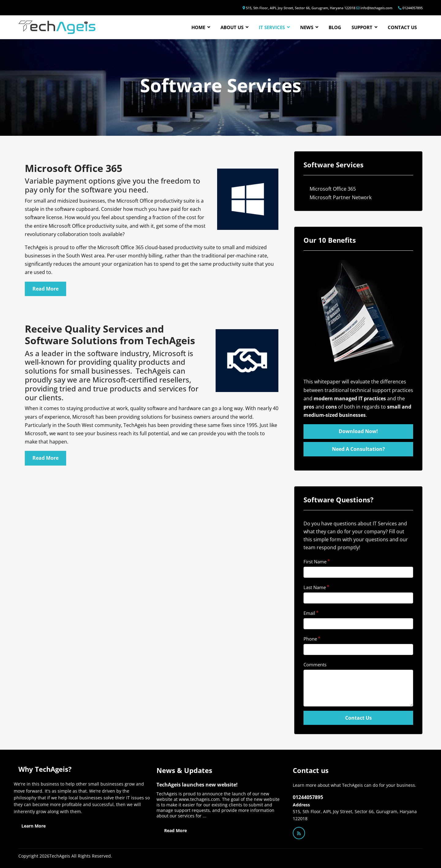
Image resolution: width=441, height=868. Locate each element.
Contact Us (358, 718)
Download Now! (358, 431)
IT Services (272, 27)
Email (309, 613)
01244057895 (413, 8)
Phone (310, 639)
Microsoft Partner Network (341, 197)
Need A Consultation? (358, 449)
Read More (175, 830)
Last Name (315, 587)
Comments (315, 664)
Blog (335, 27)
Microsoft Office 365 (333, 189)
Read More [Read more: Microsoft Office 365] (45, 289)
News (307, 27)
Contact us (402, 27)
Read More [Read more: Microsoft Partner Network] (45, 458)
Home (198, 27)
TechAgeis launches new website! (197, 785)
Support (362, 27)
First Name (315, 562)
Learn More (34, 826)
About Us (232, 27)
